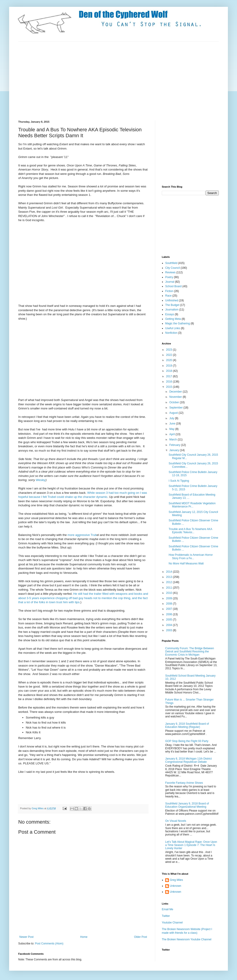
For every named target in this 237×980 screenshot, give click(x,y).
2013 (170, 577)
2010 (170, 593)
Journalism (172, 310)
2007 (170, 609)
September (176, 408)
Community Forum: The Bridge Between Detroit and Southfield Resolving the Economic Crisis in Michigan (190, 652)
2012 (170, 582)
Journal (170, 282)
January (175, 450)
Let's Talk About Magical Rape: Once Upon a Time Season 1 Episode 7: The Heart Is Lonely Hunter (191, 845)
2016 (170, 382)
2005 (170, 620)
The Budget (172, 305)
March (174, 440)
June (173, 424)
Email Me (167, 909)
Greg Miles (38, 808)
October (175, 402)
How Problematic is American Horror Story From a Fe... (191, 556)
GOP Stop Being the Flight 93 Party (187, 741)
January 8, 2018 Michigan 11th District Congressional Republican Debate (188, 760)
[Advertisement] (97, 80)
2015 (170, 387)
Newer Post (26, 937)
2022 (170, 355)
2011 (170, 588)
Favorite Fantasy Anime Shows (184, 783)
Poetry (169, 277)
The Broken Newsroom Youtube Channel (187, 939)
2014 (170, 572)
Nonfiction (171, 333)
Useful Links (173, 328)
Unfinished (172, 300)
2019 (170, 366)
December (176, 392)
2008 (170, 604)
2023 (170, 350)
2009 (170, 598)
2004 (170, 625)
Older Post (140, 937)
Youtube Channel (172, 923)
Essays (170, 314)
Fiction (169, 291)
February (175, 445)
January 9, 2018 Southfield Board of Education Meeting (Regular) (187, 725)
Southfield (171, 263)
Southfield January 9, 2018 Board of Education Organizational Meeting (187, 805)
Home (84, 937)
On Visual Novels (176, 821)
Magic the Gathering (178, 323)
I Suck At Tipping (179, 481)
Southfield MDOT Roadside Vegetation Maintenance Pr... (192, 505)
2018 (170, 371)
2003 (170, 630)
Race (168, 296)
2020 (170, 360)
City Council (173, 268)
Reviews (170, 272)
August (174, 413)
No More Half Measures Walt (186, 564)
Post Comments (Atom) (49, 944)
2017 (170, 376)
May (172, 429)
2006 (170, 614)
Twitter (166, 916)
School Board (173, 286)
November (176, 397)
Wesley (41, 480)
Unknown (175, 886)
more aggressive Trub (82, 535)
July (172, 418)
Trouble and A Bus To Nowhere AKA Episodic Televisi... (190, 531)
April (172, 434)
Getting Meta (173, 319)
